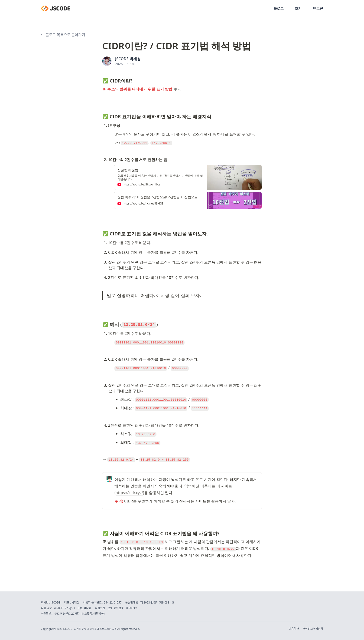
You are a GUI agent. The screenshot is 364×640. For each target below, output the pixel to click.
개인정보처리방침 (313, 629)
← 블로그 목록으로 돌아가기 (63, 35)
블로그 (279, 9)
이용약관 (294, 629)
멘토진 (318, 9)
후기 (298, 9)
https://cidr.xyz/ (129, 493)
